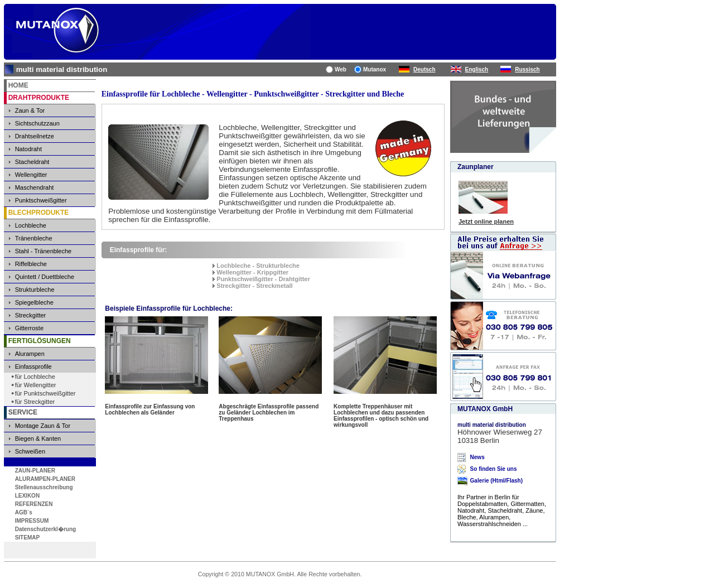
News (477, 457)
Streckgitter (31, 315)
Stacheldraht (32, 162)
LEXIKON (27, 496)
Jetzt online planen (486, 221)
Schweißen (30, 451)
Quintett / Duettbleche (45, 277)
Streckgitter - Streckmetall (254, 286)
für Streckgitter (35, 402)
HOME (18, 85)
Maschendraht (35, 187)
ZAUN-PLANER (35, 471)
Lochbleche (31, 225)
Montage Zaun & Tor (43, 426)
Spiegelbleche (34, 302)
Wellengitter (31, 175)
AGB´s (24, 512)
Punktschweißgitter (41, 200)
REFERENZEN (34, 504)
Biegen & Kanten (38, 438)
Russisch (527, 69)
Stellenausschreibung (44, 487)
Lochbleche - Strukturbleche (258, 266)
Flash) (515, 481)
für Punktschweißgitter (45, 393)
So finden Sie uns (494, 469)
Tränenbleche (34, 238)
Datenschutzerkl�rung (45, 529)
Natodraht (28, 149)
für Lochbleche (35, 377)
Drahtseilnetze (35, 136)
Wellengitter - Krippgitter (252, 272)
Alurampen (30, 354)
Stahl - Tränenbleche (44, 251)
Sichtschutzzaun (37, 123)
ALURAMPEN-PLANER (45, 479)
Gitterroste (29, 328)
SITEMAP (27, 538)
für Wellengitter (36, 385)
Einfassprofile (33, 367)
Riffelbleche (31, 264)
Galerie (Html (488, 481)
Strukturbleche (35, 290)
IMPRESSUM (32, 521)
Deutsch (424, 69)
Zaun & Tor (30, 110)
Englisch (477, 69)
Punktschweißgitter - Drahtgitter (263, 279)
